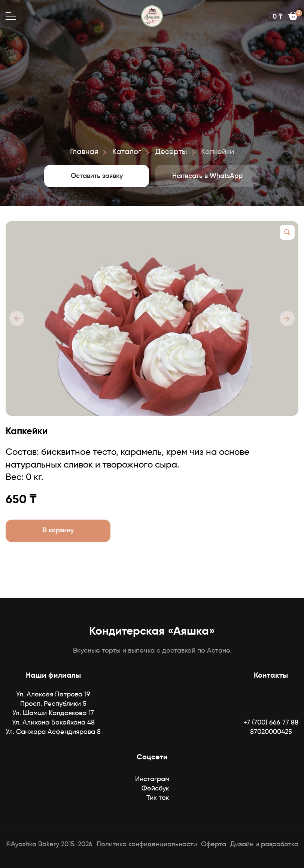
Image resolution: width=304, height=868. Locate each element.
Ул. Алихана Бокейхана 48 (53, 723)
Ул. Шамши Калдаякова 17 (53, 713)
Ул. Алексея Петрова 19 (53, 695)
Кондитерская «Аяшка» (152, 632)
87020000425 (271, 732)
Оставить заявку (97, 176)
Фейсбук (155, 789)
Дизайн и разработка (264, 844)
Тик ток (158, 798)
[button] (17, 318)
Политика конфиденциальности (147, 844)
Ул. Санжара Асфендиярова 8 (53, 732)
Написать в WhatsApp (207, 176)
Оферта (214, 844)
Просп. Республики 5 (53, 704)
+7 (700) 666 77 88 (271, 723)
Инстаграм (152, 779)
